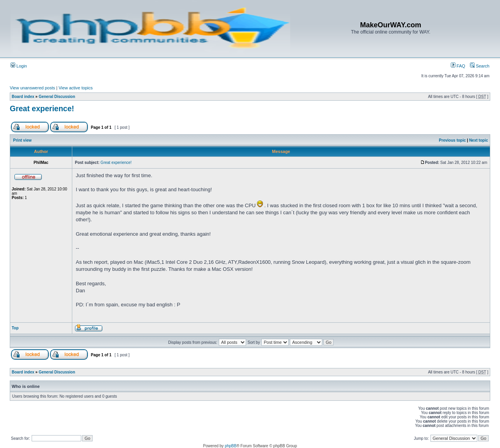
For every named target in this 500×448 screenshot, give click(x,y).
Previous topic (453, 140)
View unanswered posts (32, 88)
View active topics (76, 88)
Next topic (479, 140)
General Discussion (57, 97)
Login (19, 66)
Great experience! (42, 108)
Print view (22, 140)
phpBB (230, 446)
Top (15, 328)
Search (480, 66)
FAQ (458, 66)
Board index (23, 97)
